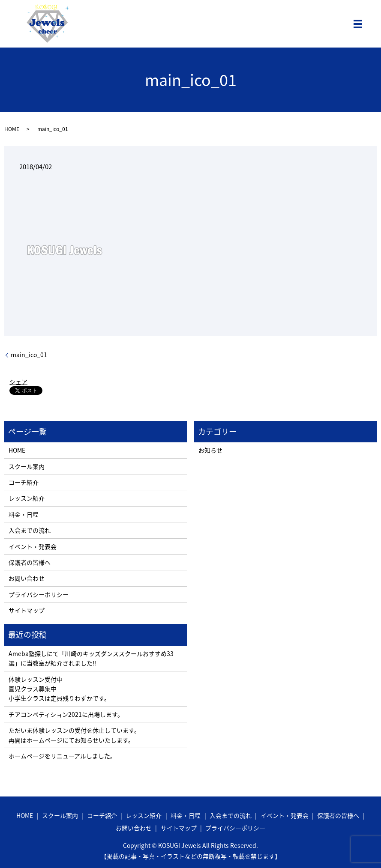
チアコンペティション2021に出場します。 (66, 714)
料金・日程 (24, 514)
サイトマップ (27, 610)
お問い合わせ (27, 578)
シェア (18, 382)
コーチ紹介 (24, 482)
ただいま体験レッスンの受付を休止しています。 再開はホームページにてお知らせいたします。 (74, 735)
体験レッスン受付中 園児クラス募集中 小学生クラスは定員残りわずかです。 (59, 689)
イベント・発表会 (33, 546)
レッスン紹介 (27, 498)
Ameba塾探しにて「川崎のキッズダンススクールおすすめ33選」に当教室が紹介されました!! (91, 658)
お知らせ (210, 450)
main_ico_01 (29, 355)
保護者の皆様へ (30, 562)
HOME (12, 129)
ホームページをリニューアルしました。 (62, 756)
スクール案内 (27, 466)
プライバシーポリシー (39, 594)
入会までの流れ (30, 530)
